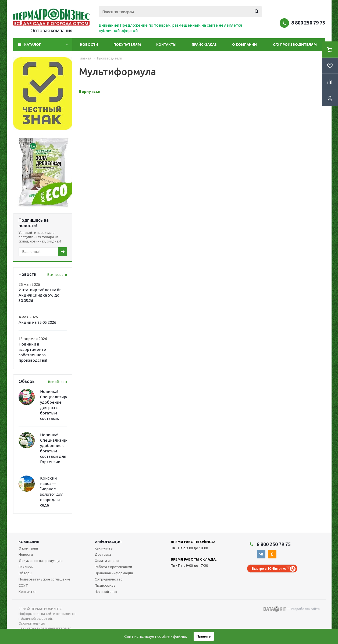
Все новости (57, 275)
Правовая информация (114, 573)
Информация (108, 542)
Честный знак (106, 592)
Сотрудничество (109, 579)
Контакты (166, 44)
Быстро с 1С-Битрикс (269, 569)
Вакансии (26, 567)
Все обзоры (58, 382)
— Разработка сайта (291, 609)
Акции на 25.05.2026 (37, 322)
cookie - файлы (172, 636)
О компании (244, 44)
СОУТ (23, 585)
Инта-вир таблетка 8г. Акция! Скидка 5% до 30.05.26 (40, 295)
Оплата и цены (107, 561)
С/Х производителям (295, 44)
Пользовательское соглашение (44, 579)
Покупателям (127, 44)
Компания (29, 542)
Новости (89, 44)
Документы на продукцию (41, 561)
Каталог (33, 44)
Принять (204, 636)
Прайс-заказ (204, 44)
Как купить (104, 548)
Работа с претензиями (113, 567)
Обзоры (25, 573)
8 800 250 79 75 (308, 23)
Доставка (103, 554)
